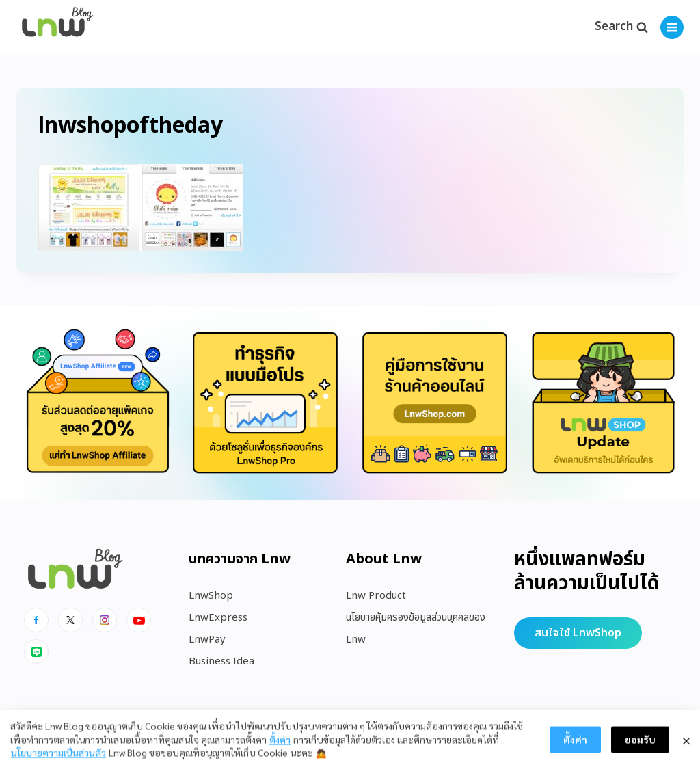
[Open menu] (672, 27)
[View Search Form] (621, 27)
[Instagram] (105, 620)
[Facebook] (36, 620)
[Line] (36, 651)
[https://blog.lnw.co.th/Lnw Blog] (57, 28)
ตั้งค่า (280, 753)
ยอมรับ (640, 753)
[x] (70, 620)
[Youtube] (139, 620)
